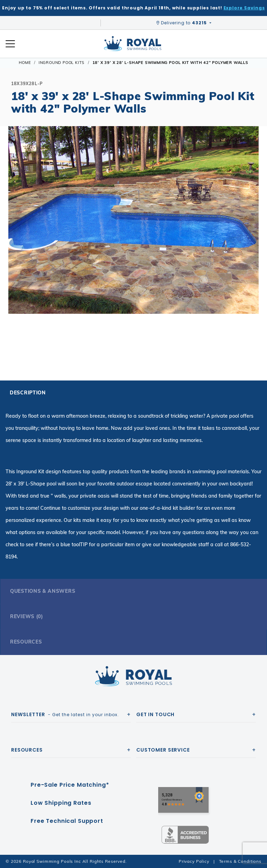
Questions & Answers (43, 591)
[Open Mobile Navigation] (10, 44)
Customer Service (163, 750)
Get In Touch (155, 714)
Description (28, 393)
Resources (26, 642)
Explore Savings (244, 8)
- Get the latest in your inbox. (65, 714)
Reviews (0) (27, 616)
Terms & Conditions (240, 861)
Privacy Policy (194, 861)
